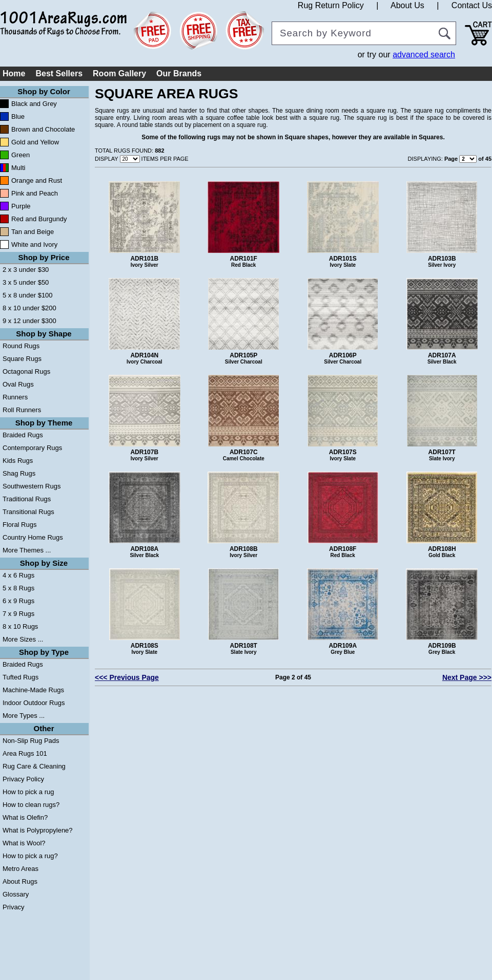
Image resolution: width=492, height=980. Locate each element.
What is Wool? (24, 843)
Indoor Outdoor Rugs (34, 703)
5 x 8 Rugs (18, 588)
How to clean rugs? (31, 805)
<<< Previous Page (127, 677)
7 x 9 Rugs (18, 614)
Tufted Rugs (20, 677)
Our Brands (179, 73)
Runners (15, 397)
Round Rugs (21, 346)
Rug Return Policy (331, 5)
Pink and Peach (35, 193)
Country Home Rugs (33, 537)
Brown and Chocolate (43, 129)
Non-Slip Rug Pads (31, 741)
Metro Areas (20, 869)
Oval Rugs (18, 384)
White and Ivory (34, 244)
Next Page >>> (467, 677)
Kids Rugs (18, 461)
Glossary (16, 894)
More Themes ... (27, 550)
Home (14, 73)
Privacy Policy (23, 779)
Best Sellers (59, 73)
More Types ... (24, 716)
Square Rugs (22, 359)
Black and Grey (34, 104)
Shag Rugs (19, 473)
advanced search (424, 55)
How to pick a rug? (30, 856)
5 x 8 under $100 (28, 295)
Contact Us (472, 5)
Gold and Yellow (35, 142)
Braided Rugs (23, 435)
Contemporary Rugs (32, 448)
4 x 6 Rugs (18, 575)
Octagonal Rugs (26, 371)
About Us (407, 5)
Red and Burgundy (39, 219)
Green (20, 155)
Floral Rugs (19, 525)
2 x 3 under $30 (26, 270)
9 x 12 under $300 (29, 321)
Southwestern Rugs (32, 486)
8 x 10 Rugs (20, 626)
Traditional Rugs (27, 499)
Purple (21, 206)
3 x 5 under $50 (26, 282)
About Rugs (20, 881)
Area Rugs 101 (25, 753)
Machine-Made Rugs (33, 690)
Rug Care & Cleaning (34, 766)
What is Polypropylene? (38, 830)
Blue (18, 116)
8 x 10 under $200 (29, 308)
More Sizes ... (23, 639)
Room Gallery (119, 73)
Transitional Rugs (28, 512)
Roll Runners (22, 410)
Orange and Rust (37, 180)
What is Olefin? (25, 817)
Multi (18, 168)
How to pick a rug (28, 792)
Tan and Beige (33, 232)
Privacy (14, 907)
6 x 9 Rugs (18, 601)
